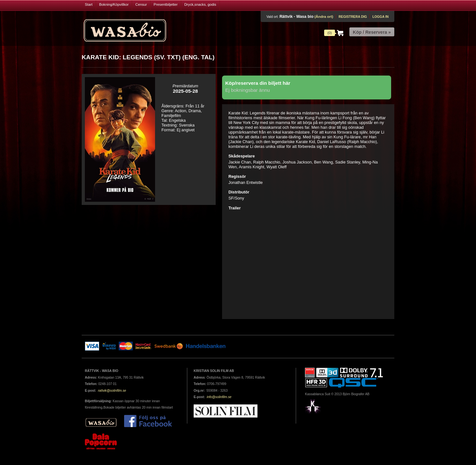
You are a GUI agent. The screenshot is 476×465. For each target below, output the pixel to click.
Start (89, 4)
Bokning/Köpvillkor (114, 4)
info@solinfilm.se (219, 397)
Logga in (380, 17)
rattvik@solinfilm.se (112, 391)
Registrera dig (353, 17)
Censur (141, 4)
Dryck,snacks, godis (200, 4)
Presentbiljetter (166, 4)
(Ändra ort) (324, 17)
